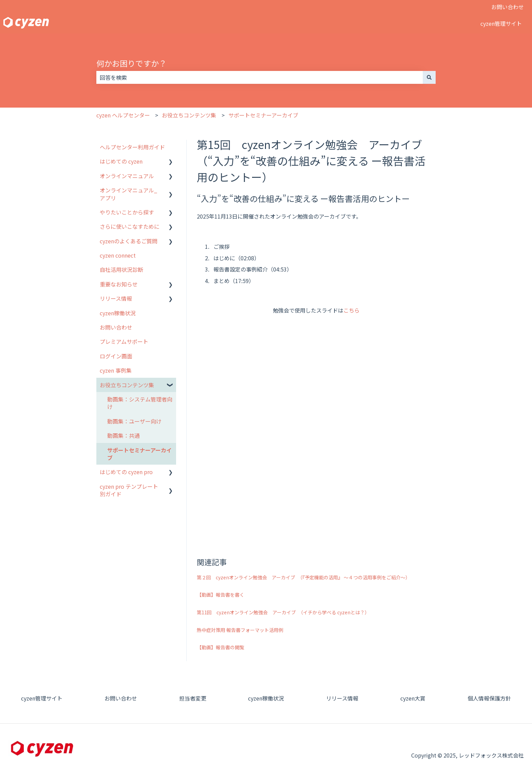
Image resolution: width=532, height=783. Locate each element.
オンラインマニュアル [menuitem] (127, 176)
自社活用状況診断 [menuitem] (121, 269)
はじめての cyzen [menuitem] (121, 161)
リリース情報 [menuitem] (116, 298)
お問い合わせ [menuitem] (116, 327)
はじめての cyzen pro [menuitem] (126, 472)
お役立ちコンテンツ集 (189, 115)
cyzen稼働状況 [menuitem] (118, 313)
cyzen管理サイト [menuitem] (42, 698)
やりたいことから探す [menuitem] (127, 212)
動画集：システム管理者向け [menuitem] (140, 403)
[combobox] (260, 77)
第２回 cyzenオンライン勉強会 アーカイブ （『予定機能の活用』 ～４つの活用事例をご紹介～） (303, 577)
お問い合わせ (508, 7)
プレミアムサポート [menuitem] (124, 341)
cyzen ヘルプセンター (123, 115)
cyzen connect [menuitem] (118, 255)
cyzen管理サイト (501, 23)
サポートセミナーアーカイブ (263, 115)
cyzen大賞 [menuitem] (413, 698)
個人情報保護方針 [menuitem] (489, 698)
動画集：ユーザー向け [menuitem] (134, 421)
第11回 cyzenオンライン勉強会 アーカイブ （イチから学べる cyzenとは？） (283, 612)
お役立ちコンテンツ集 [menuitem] (127, 385)
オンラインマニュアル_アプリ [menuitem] (128, 194)
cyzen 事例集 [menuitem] (116, 370)
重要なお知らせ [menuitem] (119, 284)
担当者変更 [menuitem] (193, 698)
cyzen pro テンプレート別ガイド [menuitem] (129, 490)
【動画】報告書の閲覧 (221, 647)
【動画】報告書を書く (221, 595)
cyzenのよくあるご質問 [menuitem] (129, 241)
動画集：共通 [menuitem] (123, 435)
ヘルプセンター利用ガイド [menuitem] (132, 147)
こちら (351, 310)
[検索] (429, 77)
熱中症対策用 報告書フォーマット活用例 (240, 630)
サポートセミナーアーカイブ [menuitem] (139, 454)
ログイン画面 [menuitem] (116, 356)
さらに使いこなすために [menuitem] (130, 226)
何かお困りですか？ (131, 63)
